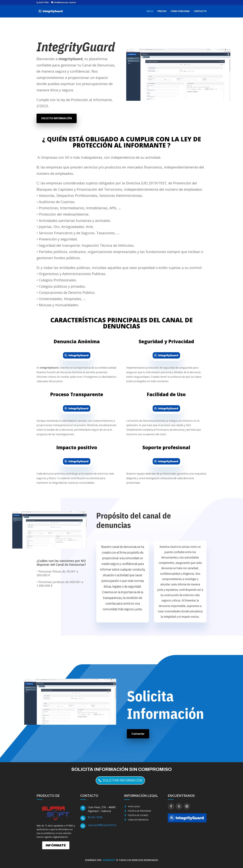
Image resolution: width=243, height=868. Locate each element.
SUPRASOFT (109, 860)
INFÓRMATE (56, 845)
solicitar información (123, 780)
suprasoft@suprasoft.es (102, 825)
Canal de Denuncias (138, 820)
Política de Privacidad (140, 811)
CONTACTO (200, 11)
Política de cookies (138, 815)
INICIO (150, 11)
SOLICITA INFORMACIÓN (57, 118)
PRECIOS (162, 11)
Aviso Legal (134, 806)
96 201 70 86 (95, 817)
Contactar (138, 734)
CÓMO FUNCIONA (180, 11)
